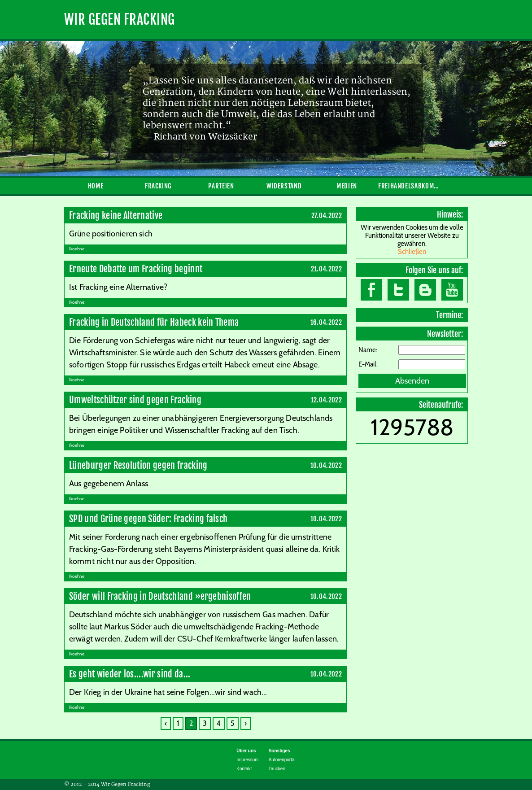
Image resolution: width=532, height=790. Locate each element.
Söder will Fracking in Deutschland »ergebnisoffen (160, 596)
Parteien (221, 186)
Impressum (247, 760)
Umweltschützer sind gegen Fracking (135, 400)
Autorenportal (282, 760)
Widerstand (284, 186)
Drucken (277, 769)
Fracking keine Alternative (116, 216)
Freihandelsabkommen (410, 186)
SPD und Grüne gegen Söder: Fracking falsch (148, 519)
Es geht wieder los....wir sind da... (130, 674)
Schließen (412, 252)
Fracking (158, 186)
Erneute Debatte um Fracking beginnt (136, 269)
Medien (347, 186)
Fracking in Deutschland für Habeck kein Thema (154, 322)
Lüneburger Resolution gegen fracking (138, 465)
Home (96, 186)
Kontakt (244, 769)
